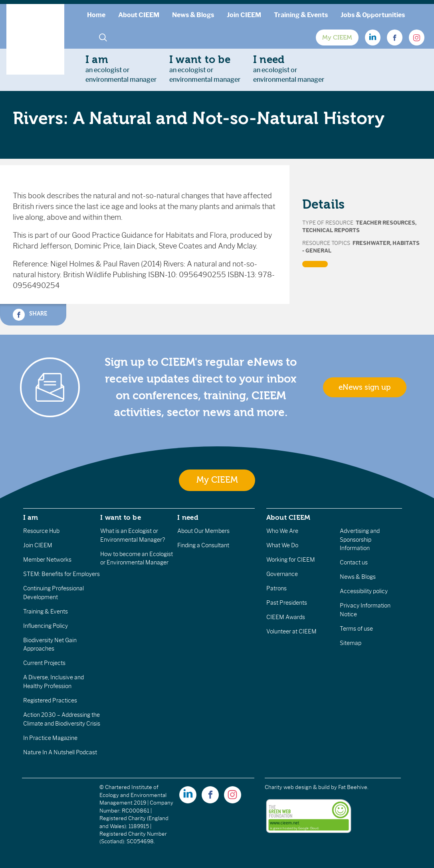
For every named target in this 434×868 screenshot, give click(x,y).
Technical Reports (331, 230)
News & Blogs (193, 15)
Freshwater (371, 243)
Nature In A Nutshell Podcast (60, 752)
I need (188, 517)
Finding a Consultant (203, 545)
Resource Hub (41, 531)
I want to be (121, 517)
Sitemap (351, 643)
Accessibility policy (364, 591)
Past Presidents (287, 603)
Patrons (276, 588)
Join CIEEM (244, 15)
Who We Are (282, 531)
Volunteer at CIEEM (291, 631)
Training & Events (301, 15)
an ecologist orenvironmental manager (121, 69)
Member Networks (47, 560)
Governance (282, 574)
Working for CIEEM (291, 560)
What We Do (282, 545)
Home (96, 15)
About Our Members (203, 531)
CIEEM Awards (286, 617)
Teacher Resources (385, 223)
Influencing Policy (46, 626)
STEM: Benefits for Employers (61, 574)
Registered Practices (50, 700)
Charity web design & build (297, 787)
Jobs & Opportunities (373, 15)
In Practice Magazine (50, 738)
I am (31, 517)
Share (30, 315)
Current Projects (44, 663)
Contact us (354, 562)
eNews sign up (365, 387)
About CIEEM (139, 15)
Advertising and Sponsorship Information (360, 540)
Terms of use (356, 629)
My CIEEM (337, 37)
